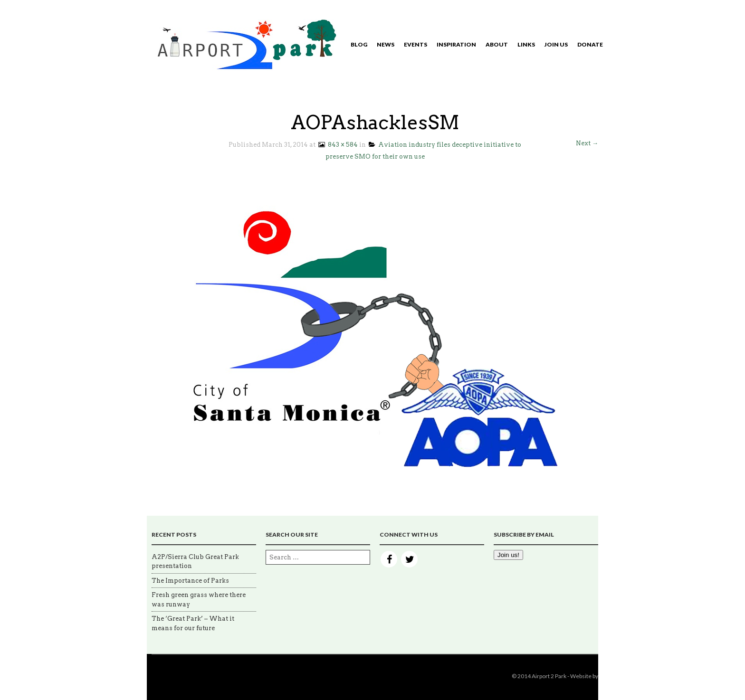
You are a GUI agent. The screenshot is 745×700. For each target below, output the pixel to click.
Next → (587, 143)
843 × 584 (337, 145)
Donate (590, 44)
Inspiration (456, 44)
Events (415, 44)
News (386, 44)
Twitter (409, 559)
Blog (359, 44)
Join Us (556, 44)
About (497, 44)
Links (526, 44)
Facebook (389, 559)
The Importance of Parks (190, 581)
